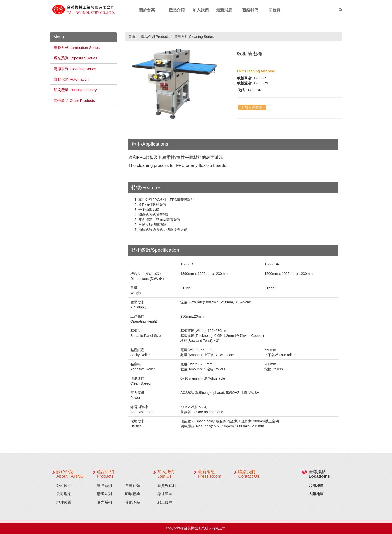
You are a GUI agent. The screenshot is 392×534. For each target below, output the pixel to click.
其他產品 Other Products (74, 100)
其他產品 (133, 502)
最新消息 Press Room (210, 474)
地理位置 (64, 502)
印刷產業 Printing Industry (75, 90)
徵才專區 (165, 494)
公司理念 (64, 494)
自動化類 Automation (71, 79)
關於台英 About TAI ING (70, 474)
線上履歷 (165, 502)
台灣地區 (316, 486)
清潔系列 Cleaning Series (75, 69)
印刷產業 (133, 494)
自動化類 (133, 486)
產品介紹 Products (105, 474)
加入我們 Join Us (166, 474)
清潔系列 (104, 494)
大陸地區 (316, 494)
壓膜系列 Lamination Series (77, 47)
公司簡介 (64, 486)
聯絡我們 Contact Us (249, 474)
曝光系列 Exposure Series (75, 58)
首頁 (132, 37)
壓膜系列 (104, 486)
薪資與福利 (167, 486)
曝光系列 (104, 502)
